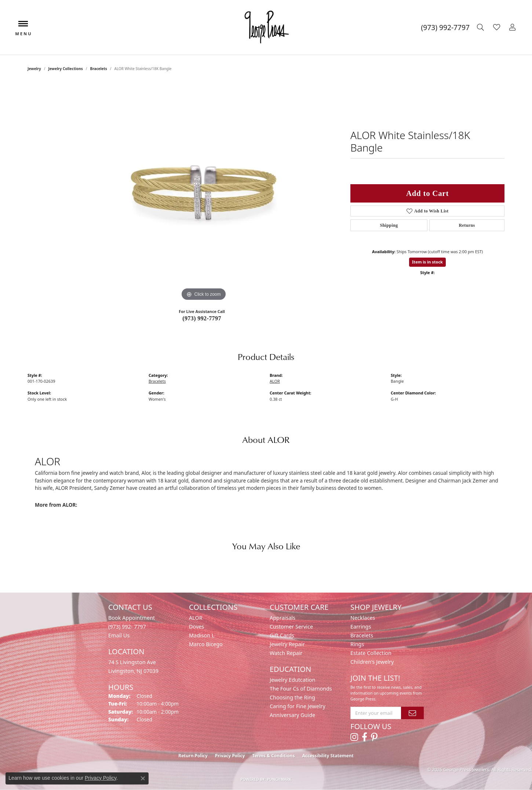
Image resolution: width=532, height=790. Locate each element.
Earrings (361, 627)
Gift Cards (282, 635)
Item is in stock (427, 262)
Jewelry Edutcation (292, 680)
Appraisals (283, 618)
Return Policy (193, 756)
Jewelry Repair (287, 644)
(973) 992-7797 (202, 318)
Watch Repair (286, 653)
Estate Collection (371, 653)
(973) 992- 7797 (127, 627)
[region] (204, 193)
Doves (196, 627)
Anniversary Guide (292, 715)
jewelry (34, 69)
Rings (357, 644)
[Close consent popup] (143, 778)
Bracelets (98, 69)
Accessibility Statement (328, 756)
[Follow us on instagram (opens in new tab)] (354, 737)
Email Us (119, 635)
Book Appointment (132, 618)
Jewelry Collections (66, 69)
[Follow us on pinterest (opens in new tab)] (374, 737)
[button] (481, 28)
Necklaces (363, 618)
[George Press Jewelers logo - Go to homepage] (266, 27)
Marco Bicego (206, 644)
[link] (445, 28)
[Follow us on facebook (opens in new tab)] (365, 737)
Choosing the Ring (292, 697)
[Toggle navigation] (23, 27)
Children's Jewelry (372, 662)
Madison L (202, 635)
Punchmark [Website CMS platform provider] (279, 779)
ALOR (275, 381)
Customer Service (291, 627)
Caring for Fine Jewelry (298, 706)
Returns (467, 225)
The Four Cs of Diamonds (301, 689)
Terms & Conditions (274, 756)
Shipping (389, 225)
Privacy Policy (230, 756)
